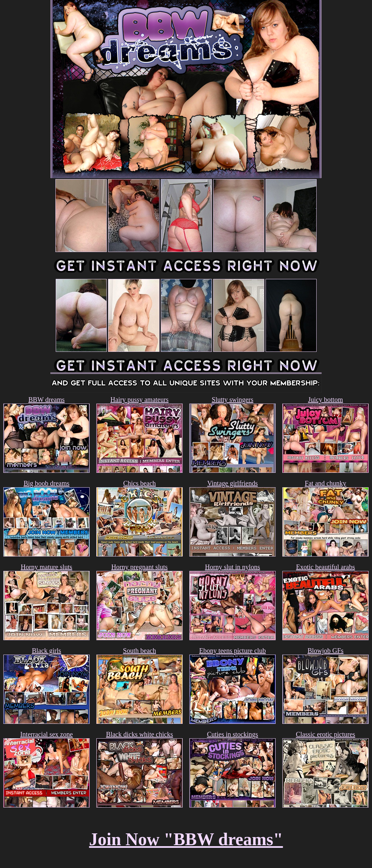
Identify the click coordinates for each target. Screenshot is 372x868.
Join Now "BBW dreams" (186, 839)
